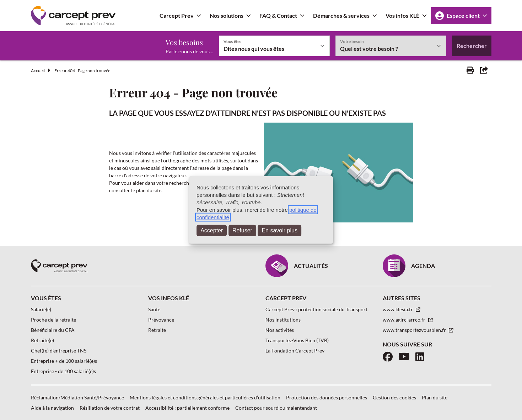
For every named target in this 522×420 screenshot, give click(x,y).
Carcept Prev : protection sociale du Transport (316, 309)
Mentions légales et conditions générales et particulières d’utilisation (205, 397)
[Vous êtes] (274, 46)
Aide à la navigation (52, 408)
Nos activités (280, 330)
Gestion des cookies (394, 397)
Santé (154, 309)
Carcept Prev (177, 15)
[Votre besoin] (391, 46)
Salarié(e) (41, 309)
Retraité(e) (42, 340)
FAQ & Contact (278, 15)
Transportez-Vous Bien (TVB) (297, 340)
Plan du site (435, 397)
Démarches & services (341, 15)
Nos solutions (227, 15)
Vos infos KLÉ (402, 15)
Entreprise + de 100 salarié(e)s (64, 361)
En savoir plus (279, 230)
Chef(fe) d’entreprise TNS (59, 351)
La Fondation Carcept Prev (295, 351)
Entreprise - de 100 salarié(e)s (63, 371)
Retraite (157, 330)
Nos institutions (283, 320)
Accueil (38, 71)
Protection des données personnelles (327, 397)
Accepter (212, 230)
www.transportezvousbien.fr (415, 330)
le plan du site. (147, 190)
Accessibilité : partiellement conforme (187, 408)
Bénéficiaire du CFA (53, 330)
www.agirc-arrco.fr (405, 320)
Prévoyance (161, 320)
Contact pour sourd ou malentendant (276, 408)
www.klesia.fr (398, 309)
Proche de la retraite (53, 320)
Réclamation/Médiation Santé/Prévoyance (77, 397)
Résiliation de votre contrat (110, 408)
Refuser (242, 230)
